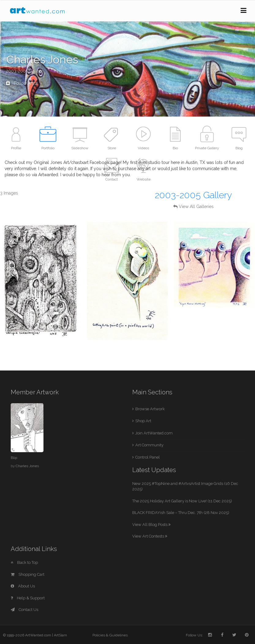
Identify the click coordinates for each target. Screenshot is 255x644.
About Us (23, 586)
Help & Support (28, 598)
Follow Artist (22, 83)
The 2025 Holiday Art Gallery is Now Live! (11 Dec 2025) (182, 501)
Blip (14, 458)
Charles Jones (27, 466)
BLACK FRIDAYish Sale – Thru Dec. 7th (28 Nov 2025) (181, 513)
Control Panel (148, 457)
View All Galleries (196, 207)
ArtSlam (60, 635)
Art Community (149, 445)
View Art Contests (150, 536)
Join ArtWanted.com (154, 433)
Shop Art (143, 421)
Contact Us (24, 610)
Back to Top (24, 562)
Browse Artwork (150, 409)
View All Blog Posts (151, 525)
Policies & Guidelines (110, 635)
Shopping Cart (28, 574)
